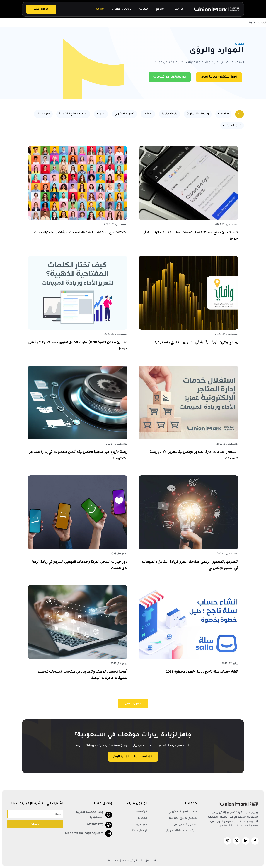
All (239, 114)
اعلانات (148, 114)
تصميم (101, 114)
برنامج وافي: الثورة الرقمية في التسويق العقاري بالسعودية (196, 342)
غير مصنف (43, 114)
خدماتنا (144, 9)
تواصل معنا (41, 9)
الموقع (160, 9)
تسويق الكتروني (124, 114)
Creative (223, 114)
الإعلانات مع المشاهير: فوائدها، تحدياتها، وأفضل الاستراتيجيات (81, 232)
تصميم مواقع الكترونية (73, 114)
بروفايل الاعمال (122, 9)
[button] (133, 704)
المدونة (100, 9)
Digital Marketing (198, 114)
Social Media (169, 114)
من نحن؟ (178, 9)
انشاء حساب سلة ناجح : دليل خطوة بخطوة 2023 (202, 672)
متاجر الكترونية (232, 126)
